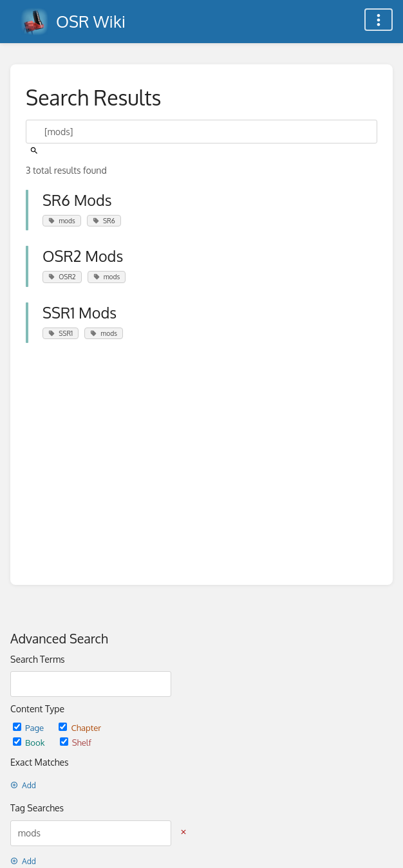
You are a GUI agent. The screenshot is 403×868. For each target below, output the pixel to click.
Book (30, 742)
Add (23, 785)
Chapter (80, 727)
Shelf (76, 742)
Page (29, 727)
